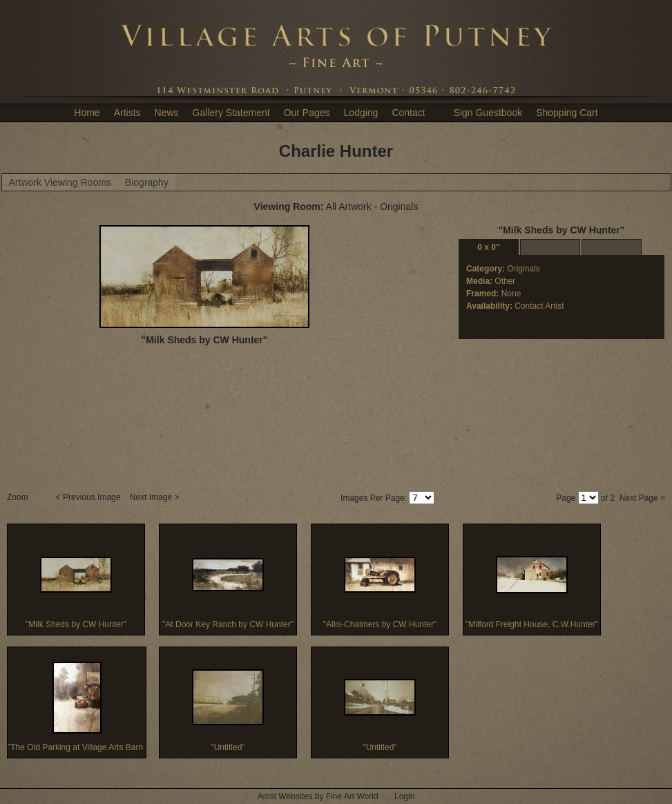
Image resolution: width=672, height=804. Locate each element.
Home (87, 113)
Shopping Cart (567, 113)
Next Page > (642, 498)
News (167, 113)
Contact (408, 113)
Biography (147, 182)
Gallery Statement (231, 113)
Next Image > (156, 497)
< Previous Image (89, 497)
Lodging (361, 113)
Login (404, 796)
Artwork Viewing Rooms (60, 182)
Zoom (19, 497)
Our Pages (307, 113)
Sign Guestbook (488, 113)
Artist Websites (285, 796)
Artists (127, 113)
